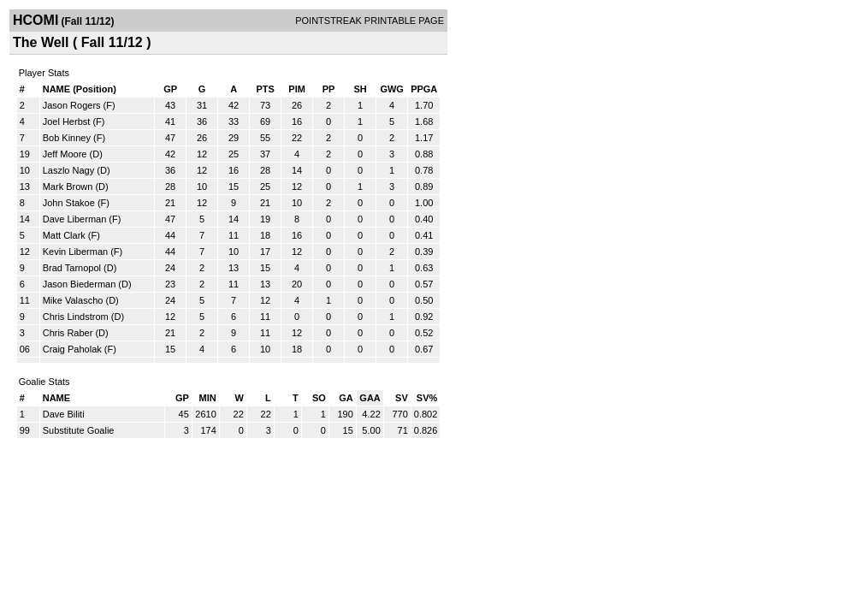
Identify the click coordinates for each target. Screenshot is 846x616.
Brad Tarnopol (72, 268)
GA (346, 398)
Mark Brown (68, 187)
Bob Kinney (67, 138)
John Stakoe (69, 203)
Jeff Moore (65, 154)
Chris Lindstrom (76, 317)
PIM (297, 89)
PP (329, 89)
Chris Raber (68, 333)
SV (402, 398)
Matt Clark (64, 235)
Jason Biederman (80, 284)
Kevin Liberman (75, 252)
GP (170, 89)
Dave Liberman (75, 219)
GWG (392, 89)
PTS (265, 89)
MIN (208, 398)
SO (319, 398)
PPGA (424, 89)
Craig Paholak (72, 349)
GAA (370, 398)
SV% (427, 398)
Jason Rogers (72, 105)
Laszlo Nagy (69, 170)
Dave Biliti (64, 414)
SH (360, 89)
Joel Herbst (67, 121)
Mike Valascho (73, 300)
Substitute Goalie (79, 430)
